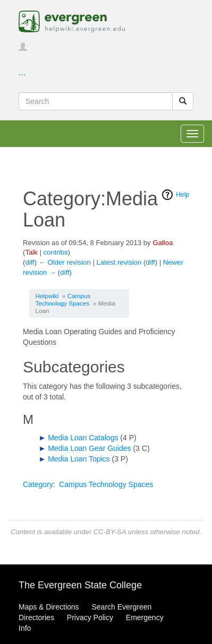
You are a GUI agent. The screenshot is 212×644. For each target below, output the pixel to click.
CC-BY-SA (110, 532)
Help (183, 195)
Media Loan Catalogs (83, 438)
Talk (31, 252)
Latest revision (119, 262)
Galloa (163, 243)
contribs (56, 252)
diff (29, 262)
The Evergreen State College (80, 585)
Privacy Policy (90, 617)
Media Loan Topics (79, 459)
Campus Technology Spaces (63, 299)
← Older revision (65, 262)
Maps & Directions (49, 607)
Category (38, 484)
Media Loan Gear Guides (89, 448)
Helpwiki (47, 296)
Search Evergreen (121, 607)
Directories (36, 617)
